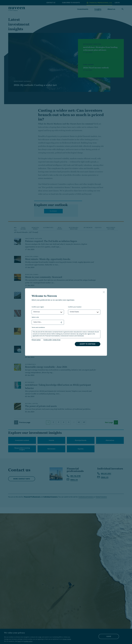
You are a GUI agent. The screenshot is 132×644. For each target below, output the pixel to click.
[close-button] (104, 292)
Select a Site (35, 317)
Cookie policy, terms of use (52, 340)
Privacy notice (36, 340)
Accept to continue (88, 344)
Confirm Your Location (75, 307)
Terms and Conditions (38, 328)
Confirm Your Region (38, 307)
